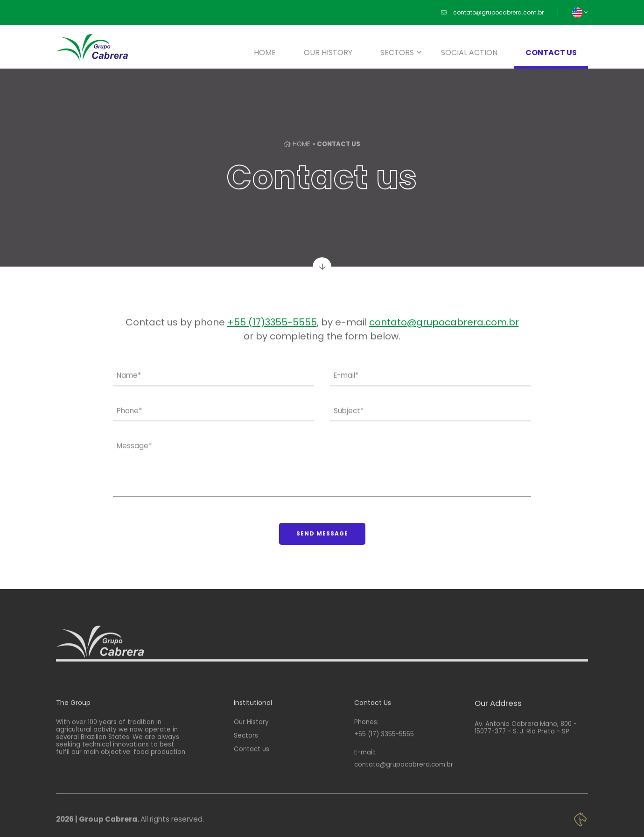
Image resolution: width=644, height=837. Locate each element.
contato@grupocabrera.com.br (498, 13)
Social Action (469, 53)
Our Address (498, 723)
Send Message (322, 539)
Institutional (253, 722)
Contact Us (373, 722)
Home (265, 53)
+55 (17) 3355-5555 (384, 754)
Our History (328, 53)
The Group (73, 722)
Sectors (397, 53)
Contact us (551, 53)
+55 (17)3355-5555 (272, 328)
